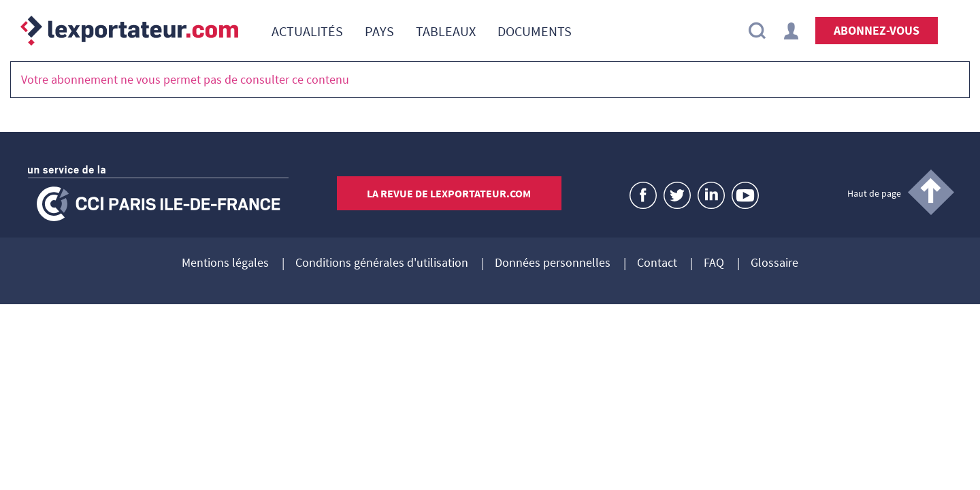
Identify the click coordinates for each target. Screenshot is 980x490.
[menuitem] (307, 31)
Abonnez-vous (877, 30)
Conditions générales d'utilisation (382, 263)
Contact (657, 263)
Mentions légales (225, 263)
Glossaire (774, 263)
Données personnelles (553, 263)
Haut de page (874, 193)
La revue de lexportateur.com (449, 193)
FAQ (714, 263)
